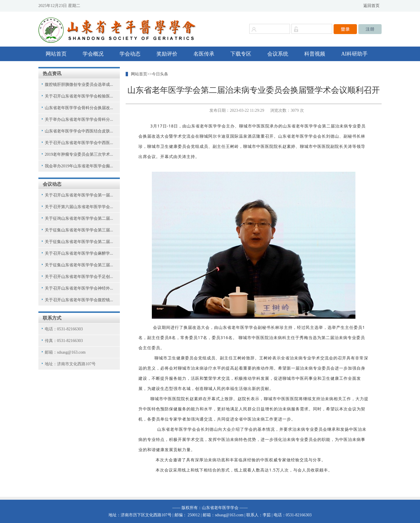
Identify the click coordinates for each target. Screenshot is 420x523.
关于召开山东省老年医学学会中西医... (79, 143)
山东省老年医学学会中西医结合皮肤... (79, 131)
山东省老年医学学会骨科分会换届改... (79, 108)
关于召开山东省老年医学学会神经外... (79, 288)
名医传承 (204, 54)
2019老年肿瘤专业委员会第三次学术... (79, 154)
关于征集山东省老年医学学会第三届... (79, 230)
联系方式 (52, 318)
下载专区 (241, 54)
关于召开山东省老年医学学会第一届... (79, 195)
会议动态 (52, 184)
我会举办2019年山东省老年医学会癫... (79, 166)
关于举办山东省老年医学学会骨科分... (79, 119)
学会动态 (130, 54)
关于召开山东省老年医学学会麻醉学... (79, 253)
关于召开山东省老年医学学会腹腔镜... (79, 300)
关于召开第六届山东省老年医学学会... (79, 207)
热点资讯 (52, 73)
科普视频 (315, 54)
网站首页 (56, 54)
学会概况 (93, 54)
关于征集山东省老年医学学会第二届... (79, 242)
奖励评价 (167, 54)
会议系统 (278, 54)
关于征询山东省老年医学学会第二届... (79, 218)
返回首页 (371, 6)
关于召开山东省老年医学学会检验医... (79, 96)
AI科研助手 (354, 54)
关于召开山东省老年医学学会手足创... (79, 277)
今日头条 (160, 74)
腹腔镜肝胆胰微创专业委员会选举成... (79, 85)
